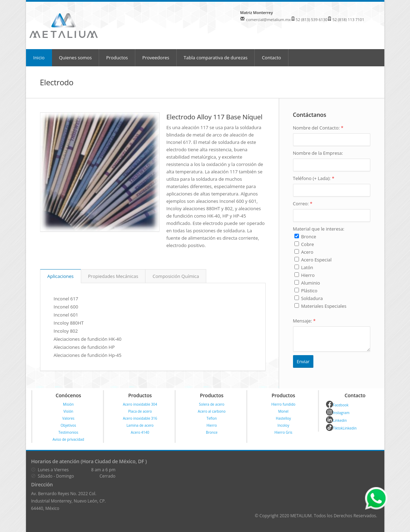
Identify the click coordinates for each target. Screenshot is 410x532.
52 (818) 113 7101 (348, 19)
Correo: (303, 204)
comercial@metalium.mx (268, 19)
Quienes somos (76, 58)
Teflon (212, 418)
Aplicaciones (61, 276)
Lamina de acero (140, 425)
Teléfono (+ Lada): (314, 178)
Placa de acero (140, 411)
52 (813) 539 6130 (312, 19)
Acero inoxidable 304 (140, 404)
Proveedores (156, 58)
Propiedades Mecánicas (113, 276)
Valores (68, 418)
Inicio (39, 58)
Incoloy (283, 425)
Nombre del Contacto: (318, 128)
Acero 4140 (140, 432)
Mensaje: (304, 321)
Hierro (212, 425)
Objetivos (69, 425)
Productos (117, 58)
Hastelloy (283, 418)
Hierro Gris (283, 432)
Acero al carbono (212, 411)
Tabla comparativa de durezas (216, 58)
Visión (69, 411)
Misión (68, 404)
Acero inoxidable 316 (140, 418)
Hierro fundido (283, 404)
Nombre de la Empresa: (318, 153)
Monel (283, 411)
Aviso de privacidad (69, 439)
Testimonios (68, 432)
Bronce (212, 432)
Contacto (271, 58)
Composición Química (176, 276)
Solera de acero (211, 404)
